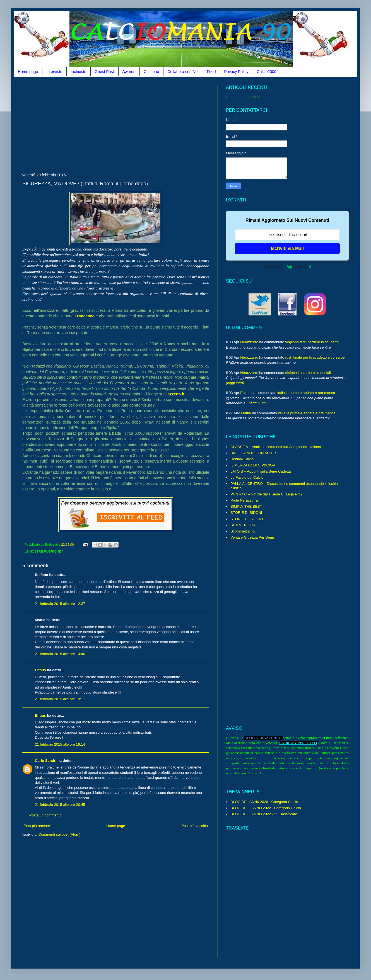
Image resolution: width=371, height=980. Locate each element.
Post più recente (37, 826)
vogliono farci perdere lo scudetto (312, 342)
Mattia (246, 413)
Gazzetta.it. (175, 394)
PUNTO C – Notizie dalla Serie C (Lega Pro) (266, 494)
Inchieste (78, 72)
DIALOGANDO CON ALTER (253, 453)
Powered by (287, 267)
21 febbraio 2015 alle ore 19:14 (60, 744)
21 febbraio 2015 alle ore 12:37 (60, 604)
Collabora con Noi (183, 72)
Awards (129, 72)
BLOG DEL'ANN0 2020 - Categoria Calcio (264, 802)
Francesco (85, 316)
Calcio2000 (267, 72)
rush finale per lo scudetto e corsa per (315, 357)
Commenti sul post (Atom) (59, 834)
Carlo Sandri (46, 761)
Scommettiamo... (244, 531)
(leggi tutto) (235, 383)
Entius (40, 670)
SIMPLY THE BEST (246, 506)
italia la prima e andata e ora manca (306, 393)
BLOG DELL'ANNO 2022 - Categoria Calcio (266, 808)
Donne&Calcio (242, 459)
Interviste (54, 72)
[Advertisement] (88, 124)
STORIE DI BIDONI (246, 513)
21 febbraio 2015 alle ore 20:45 (60, 805)
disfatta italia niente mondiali (308, 373)
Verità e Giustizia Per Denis (252, 537)
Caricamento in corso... (245, 97)
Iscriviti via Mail (287, 248)
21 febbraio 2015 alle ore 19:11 (60, 699)
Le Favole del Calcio (247, 477)
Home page (28, 72)
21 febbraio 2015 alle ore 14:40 (60, 654)
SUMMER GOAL (244, 525)
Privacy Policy (236, 72)
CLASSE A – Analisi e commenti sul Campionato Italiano (276, 447)
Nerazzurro (249, 342)
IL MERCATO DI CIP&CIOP (253, 465)
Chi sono (151, 72)
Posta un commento (45, 815)
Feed (211, 72)
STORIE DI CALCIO (247, 519)
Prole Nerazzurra (244, 500)
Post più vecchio (195, 826)
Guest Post (104, 72)
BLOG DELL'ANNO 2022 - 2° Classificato (264, 814)
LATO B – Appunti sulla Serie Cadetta (261, 471)
